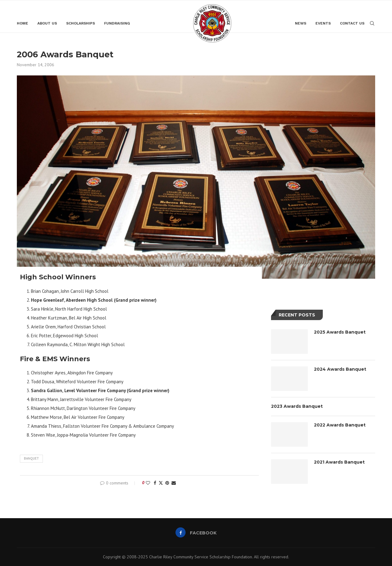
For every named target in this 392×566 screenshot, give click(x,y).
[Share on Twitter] (161, 483)
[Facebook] (196, 532)
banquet (31, 458)
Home (23, 23)
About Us (47, 23)
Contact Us (352, 23)
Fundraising (117, 23)
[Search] (372, 23)
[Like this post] (148, 483)
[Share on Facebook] (155, 483)
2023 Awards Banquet (297, 406)
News (301, 23)
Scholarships (81, 23)
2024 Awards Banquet (340, 369)
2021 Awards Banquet (339, 462)
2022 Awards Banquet (340, 425)
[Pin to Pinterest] (167, 483)
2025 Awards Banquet (340, 332)
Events (323, 23)
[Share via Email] (174, 483)
